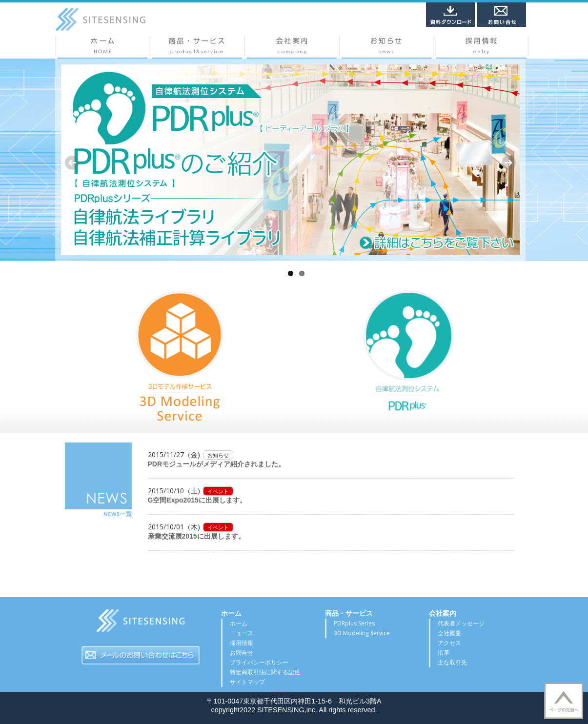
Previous (72, 163)
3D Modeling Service (362, 633)
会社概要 (292, 47)
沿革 (444, 653)
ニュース (386, 47)
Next (508, 163)
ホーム (102, 47)
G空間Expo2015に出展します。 (197, 500)
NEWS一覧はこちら (98, 480)
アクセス (449, 643)
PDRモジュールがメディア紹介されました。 (217, 464)
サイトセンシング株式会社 (141, 623)
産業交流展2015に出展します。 (196, 536)
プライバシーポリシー (259, 662)
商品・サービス (197, 47)
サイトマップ (247, 682)
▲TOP (564, 701)
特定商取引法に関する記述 (265, 672)
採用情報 (481, 47)
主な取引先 (452, 662)
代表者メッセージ (461, 623)
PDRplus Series (354, 623)
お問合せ (242, 653)
